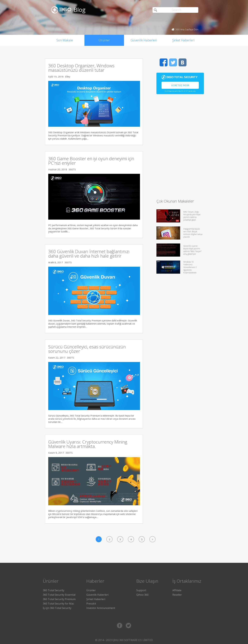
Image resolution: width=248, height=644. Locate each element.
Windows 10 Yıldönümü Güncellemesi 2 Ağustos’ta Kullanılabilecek (190, 267)
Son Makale (65, 40)
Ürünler (104, 40)
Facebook (164, 62)
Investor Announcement (101, 608)
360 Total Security (54, 590)
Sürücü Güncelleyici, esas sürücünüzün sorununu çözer (87, 349)
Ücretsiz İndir (180, 85)
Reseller (177, 595)
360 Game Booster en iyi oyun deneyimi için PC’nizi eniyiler (91, 161)
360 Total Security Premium (59, 599)
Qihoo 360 (142, 595)
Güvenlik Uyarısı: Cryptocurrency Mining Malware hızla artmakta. (88, 444)
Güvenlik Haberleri (144, 40)
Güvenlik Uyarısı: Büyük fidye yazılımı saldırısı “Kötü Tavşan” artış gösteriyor (192, 250)
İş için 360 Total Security (57, 608)
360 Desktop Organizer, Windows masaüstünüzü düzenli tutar (81, 68)
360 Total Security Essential (59, 595)
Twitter (173, 62)
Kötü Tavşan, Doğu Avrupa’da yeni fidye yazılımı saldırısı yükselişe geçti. (192, 216)
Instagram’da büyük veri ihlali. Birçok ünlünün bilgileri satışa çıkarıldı (193, 233)
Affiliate (177, 590)
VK (183, 62)
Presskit (91, 604)
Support (141, 590)
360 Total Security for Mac (58, 604)
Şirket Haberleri (183, 40)
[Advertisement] (180, 148)
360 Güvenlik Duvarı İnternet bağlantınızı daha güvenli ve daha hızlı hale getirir (89, 254)
